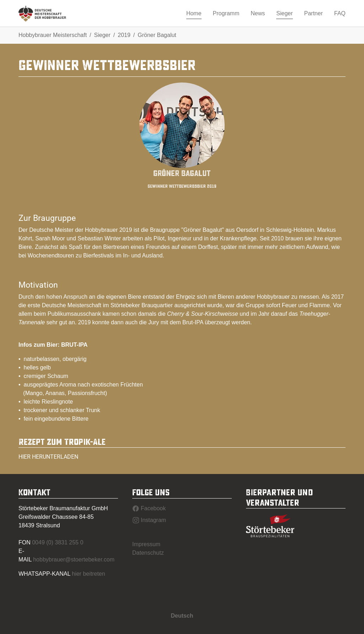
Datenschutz (148, 553)
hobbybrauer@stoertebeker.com (74, 560)
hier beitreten (88, 574)
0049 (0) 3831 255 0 (58, 542)
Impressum (146, 544)
